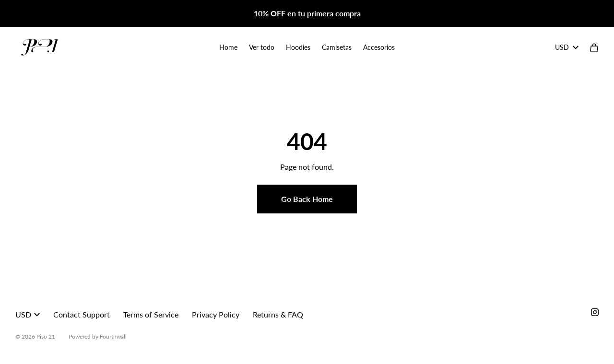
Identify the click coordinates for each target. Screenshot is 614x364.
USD (567, 47)
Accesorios (379, 47)
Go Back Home (307, 199)
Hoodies (298, 47)
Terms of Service (151, 314)
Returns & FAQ (278, 314)
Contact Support (82, 314)
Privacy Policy (216, 314)
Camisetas (337, 47)
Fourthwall (113, 336)
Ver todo (262, 47)
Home (228, 47)
